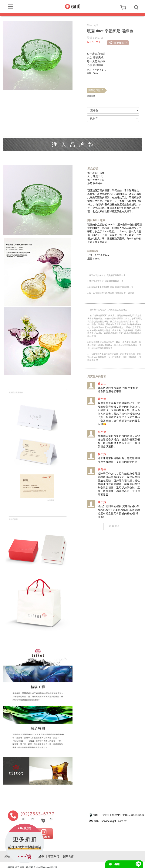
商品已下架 (96, 90)
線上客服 (114, 864)
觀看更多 (114, 530)
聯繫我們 (54, 851)
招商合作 (68, 851)
